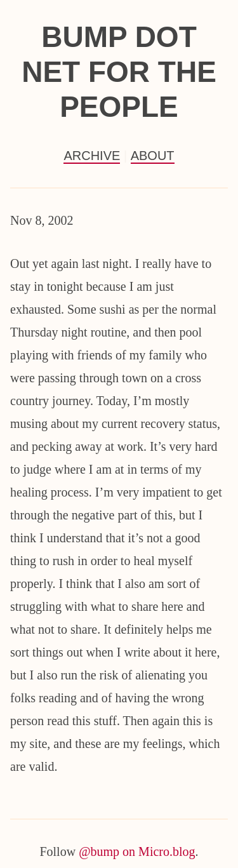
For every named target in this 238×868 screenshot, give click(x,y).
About (153, 156)
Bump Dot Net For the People (119, 72)
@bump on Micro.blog (137, 851)
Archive (92, 156)
